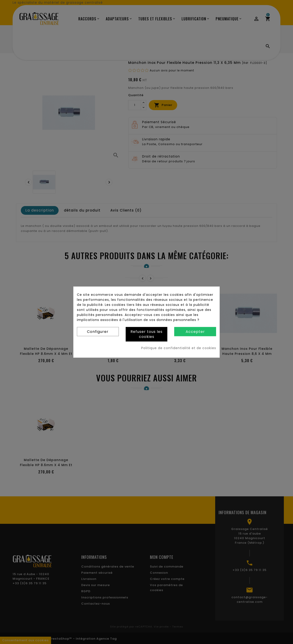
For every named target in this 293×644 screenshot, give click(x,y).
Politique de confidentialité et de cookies (179, 348)
